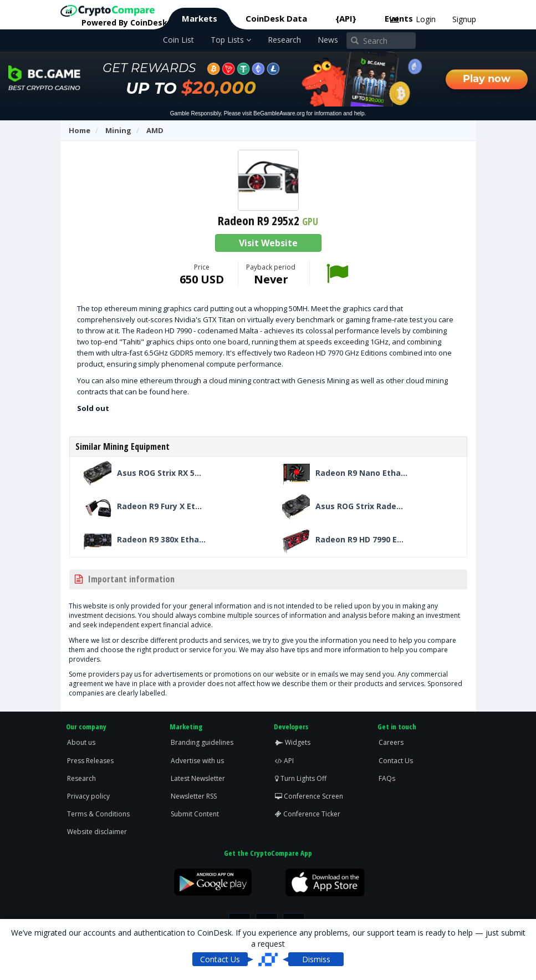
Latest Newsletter (198, 778)
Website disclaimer (97, 832)
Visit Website (268, 243)
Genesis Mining (323, 380)
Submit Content (195, 814)
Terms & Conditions (98, 814)
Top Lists (231, 40)
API (284, 761)
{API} (346, 18)
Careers (391, 742)
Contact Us (396, 761)
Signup (464, 19)
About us (81, 742)
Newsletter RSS (194, 796)
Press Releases (90, 761)
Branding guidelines (202, 742)
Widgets (293, 742)
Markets (200, 18)
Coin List (178, 40)
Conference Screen (309, 796)
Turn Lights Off (301, 778)
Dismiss (316, 959)
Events (399, 18)
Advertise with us (197, 761)
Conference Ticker (308, 814)
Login (426, 19)
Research (284, 40)
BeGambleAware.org (279, 113)
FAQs (387, 778)
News (328, 40)
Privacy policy (88, 796)
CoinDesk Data (276, 18)
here (179, 392)
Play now (487, 79)
